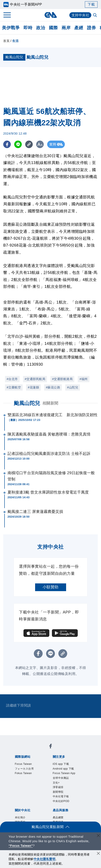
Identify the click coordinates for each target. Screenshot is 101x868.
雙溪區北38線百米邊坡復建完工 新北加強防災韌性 (53, 415)
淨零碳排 (58, 787)
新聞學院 (58, 792)
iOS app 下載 (61, 764)
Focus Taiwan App (64, 773)
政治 (41, 28)
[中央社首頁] (50, 15)
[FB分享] (7, 144)
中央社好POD (61, 801)
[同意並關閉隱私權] (98, 854)
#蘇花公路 (53, 387)
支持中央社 (80, 15)
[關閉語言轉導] (98, 836)
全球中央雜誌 (61, 778)
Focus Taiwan (23, 764)
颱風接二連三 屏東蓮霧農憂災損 (35, 512)
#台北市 (12, 379)
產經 (79, 28)
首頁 (6, 41)
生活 (15, 41)
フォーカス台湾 (24, 769)
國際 (53, 28)
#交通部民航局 (35, 379)
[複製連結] (29, 144)
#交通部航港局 (62, 379)
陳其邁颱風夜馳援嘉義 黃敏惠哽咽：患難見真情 (49, 434)
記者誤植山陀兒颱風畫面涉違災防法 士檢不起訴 (49, 454)
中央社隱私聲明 (45, 859)
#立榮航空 (14, 387)
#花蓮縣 (33, 387)
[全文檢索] (95, 15)
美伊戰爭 (11, 28)
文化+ (56, 783)
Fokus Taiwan (23, 773)
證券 (91, 28)
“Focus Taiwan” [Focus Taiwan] (21, 846)
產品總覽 (58, 817)
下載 (91, 4)
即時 (28, 28)
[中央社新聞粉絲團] (51, 747)
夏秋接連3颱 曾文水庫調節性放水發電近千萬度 (48, 492)
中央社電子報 (61, 796)
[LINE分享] (18, 144)
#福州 (83, 379)
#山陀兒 (73, 387)
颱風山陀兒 (27, 403)
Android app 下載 (63, 769)
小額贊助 (51, 587)
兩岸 (66, 28)
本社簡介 (20, 817)
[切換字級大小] (40, 144)
